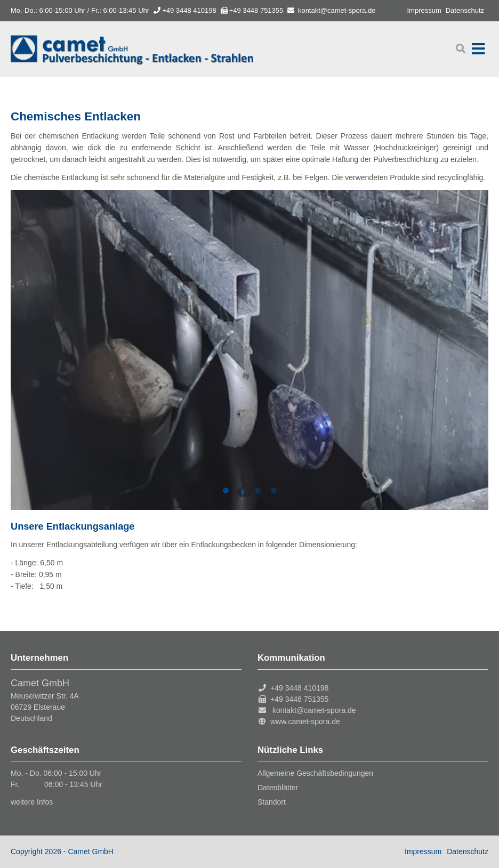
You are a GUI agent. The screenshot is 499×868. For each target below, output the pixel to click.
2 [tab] (242, 491)
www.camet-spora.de (305, 721)
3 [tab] (257, 491)
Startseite (132, 49)
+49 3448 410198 (185, 10)
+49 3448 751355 (252, 10)
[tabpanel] (249, 350)
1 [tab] (226, 491)
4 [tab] (273, 491)
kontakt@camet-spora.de (337, 10)
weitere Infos (32, 802)
